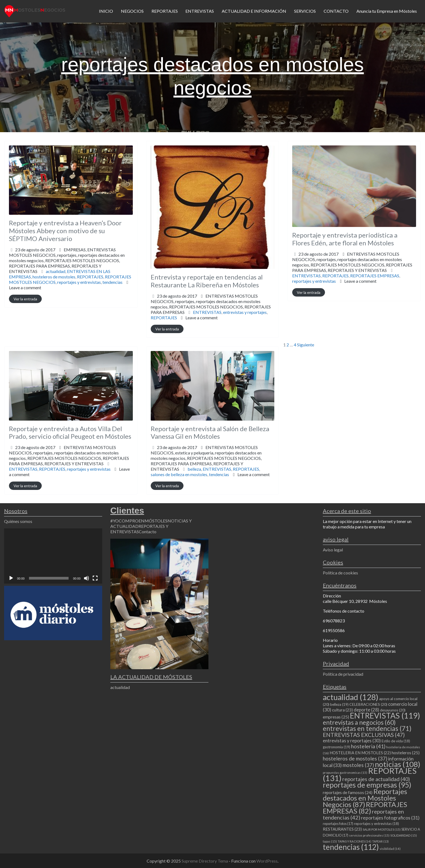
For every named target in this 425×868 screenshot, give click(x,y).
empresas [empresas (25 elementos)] (336, 717)
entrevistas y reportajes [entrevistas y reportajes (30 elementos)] (352, 741)
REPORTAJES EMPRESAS (375, 276)
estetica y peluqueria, (206, 461)
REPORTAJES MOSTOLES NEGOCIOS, (64, 266)
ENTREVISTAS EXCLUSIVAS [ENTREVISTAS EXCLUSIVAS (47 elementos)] (364, 735)
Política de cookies (340, 573)
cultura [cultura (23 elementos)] (342, 710)
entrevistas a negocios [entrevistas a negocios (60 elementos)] (359, 722)
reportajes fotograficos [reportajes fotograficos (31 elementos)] (390, 818)
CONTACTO (336, 11)
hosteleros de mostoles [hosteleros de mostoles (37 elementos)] (355, 758)
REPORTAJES (165, 11)
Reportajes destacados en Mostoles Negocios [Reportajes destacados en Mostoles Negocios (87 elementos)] (365, 798)
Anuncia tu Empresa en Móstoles (387, 11)
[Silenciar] (86, 578)
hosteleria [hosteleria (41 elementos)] (368, 746)
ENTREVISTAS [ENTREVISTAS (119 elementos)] (385, 716)
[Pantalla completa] (95, 578)
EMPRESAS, (67, 260)
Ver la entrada (25, 299)
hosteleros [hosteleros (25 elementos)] (406, 753)
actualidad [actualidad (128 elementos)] (351, 697)
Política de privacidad (343, 674)
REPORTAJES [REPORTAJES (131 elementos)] (370, 774)
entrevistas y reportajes (245, 312)
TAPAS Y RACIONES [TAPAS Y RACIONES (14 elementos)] (355, 841)
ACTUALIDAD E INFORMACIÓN (254, 11)
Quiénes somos (18, 521)
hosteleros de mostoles (54, 277)
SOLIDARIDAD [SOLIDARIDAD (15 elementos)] (404, 835)
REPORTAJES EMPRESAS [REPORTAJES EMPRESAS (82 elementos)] (365, 808)
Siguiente (306, 345)
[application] (53, 556)
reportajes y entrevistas (79, 282)
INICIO (106, 11)
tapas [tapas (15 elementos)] (330, 841)
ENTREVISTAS (200, 11)
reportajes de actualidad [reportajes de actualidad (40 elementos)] (376, 779)
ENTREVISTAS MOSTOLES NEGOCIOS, (67, 260)
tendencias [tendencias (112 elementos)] (351, 847)
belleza (194, 469)
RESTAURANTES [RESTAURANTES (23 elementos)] (342, 829)
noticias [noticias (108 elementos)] (398, 764)
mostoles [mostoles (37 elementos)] (358, 765)
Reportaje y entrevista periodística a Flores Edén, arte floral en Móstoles (345, 239)
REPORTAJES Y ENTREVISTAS (357, 270)
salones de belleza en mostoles (179, 474)
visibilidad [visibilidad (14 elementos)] (390, 849)
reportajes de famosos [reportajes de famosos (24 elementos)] (348, 792)
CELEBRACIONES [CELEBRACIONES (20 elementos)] (368, 704)
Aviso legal (333, 550)
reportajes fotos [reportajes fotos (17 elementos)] (338, 824)
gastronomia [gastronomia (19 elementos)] (337, 747)
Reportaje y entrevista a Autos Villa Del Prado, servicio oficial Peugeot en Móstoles (70, 433)
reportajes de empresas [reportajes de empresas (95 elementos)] (367, 785)
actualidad (56, 271)
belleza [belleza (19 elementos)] (339, 704)
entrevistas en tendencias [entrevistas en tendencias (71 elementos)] (367, 728)
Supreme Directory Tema (205, 861)
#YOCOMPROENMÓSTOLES (139, 521)
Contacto (148, 531)
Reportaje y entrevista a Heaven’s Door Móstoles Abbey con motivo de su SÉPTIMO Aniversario (65, 231)
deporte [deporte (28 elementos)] (366, 710)
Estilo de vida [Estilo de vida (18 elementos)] (396, 741)
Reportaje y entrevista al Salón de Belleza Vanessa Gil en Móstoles (210, 433)
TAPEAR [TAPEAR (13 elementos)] (380, 841)
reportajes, (67, 263)
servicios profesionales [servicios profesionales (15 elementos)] (369, 835)
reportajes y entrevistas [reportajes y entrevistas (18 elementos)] (376, 824)
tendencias (112, 282)
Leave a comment (25, 287)
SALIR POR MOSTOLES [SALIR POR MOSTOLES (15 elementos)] (382, 829)
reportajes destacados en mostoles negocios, (67, 263)
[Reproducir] (11, 578)
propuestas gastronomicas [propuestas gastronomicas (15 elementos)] (345, 773)
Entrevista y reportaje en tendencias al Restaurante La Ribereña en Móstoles (207, 281)
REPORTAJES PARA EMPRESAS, (352, 267)
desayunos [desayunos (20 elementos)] (393, 710)
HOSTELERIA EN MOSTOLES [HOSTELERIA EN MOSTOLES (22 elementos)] (360, 753)
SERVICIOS (305, 11)
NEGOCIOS (132, 11)
